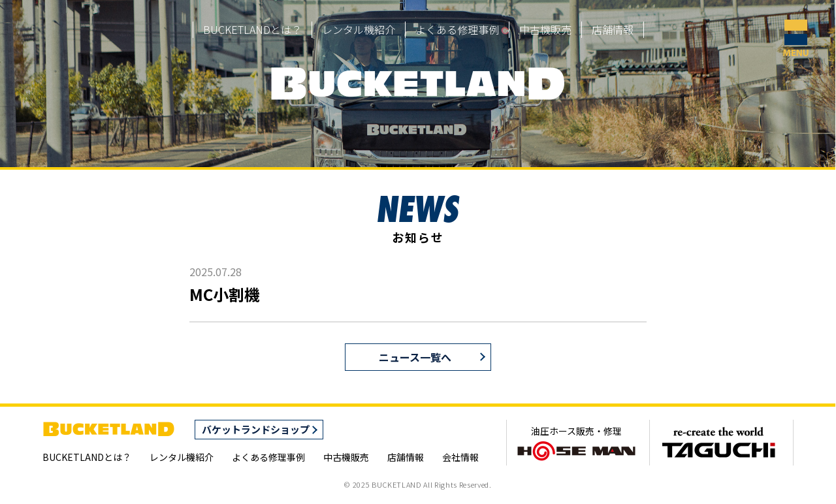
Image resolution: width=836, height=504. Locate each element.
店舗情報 (613, 29)
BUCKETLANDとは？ (252, 29)
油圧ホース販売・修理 (576, 443)
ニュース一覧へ (415, 357)
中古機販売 (545, 29)
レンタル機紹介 (359, 29)
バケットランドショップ (256, 429)
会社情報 (460, 457)
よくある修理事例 (457, 29)
